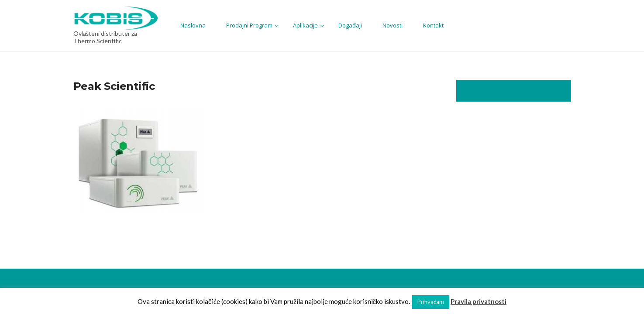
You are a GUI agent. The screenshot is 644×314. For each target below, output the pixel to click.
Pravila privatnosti (479, 301)
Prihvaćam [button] (431, 302)
